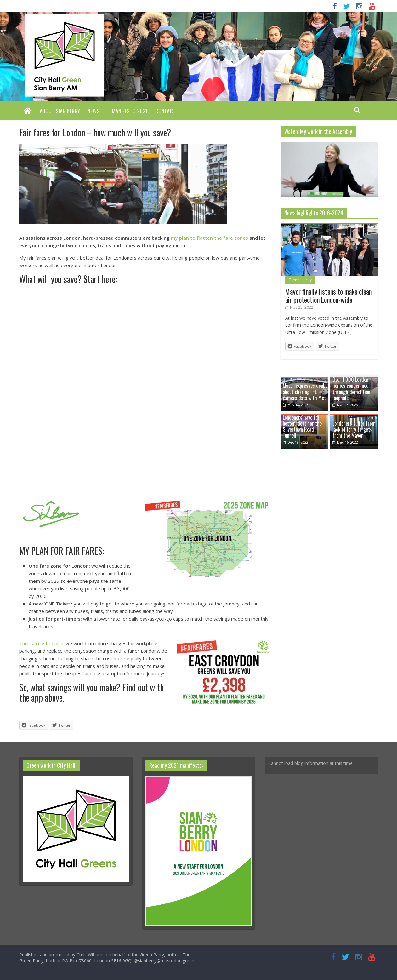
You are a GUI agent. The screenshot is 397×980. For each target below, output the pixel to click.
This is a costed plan (41, 643)
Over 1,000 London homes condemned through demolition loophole (351, 389)
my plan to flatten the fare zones (210, 238)
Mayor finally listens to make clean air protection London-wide (329, 295)
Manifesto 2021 (130, 111)
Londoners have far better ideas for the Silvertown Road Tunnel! (302, 427)
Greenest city (300, 280)
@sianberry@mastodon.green (164, 961)
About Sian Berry (60, 111)
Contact (165, 111)
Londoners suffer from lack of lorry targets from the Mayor (354, 429)
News (94, 111)
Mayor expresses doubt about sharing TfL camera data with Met (305, 392)
